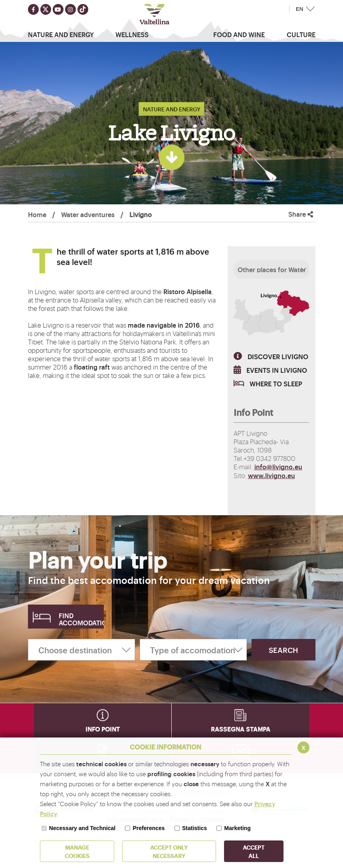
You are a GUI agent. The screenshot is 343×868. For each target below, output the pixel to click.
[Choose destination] (81, 650)
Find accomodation (81, 619)
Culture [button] (301, 34)
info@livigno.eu (278, 467)
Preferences (149, 828)
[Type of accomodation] (193, 650)
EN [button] (300, 9)
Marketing (238, 828)
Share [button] (301, 214)
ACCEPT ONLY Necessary (169, 851)
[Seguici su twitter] (46, 9)
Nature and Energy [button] (61, 34)
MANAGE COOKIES (77, 851)
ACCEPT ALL (254, 851)
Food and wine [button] (239, 34)
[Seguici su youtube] (58, 9)
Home (37, 214)
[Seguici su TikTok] (83, 9)
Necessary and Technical (82, 828)
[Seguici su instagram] (70, 9)
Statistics (194, 828)
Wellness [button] (132, 34)
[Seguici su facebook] (33, 9)
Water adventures (88, 214)
